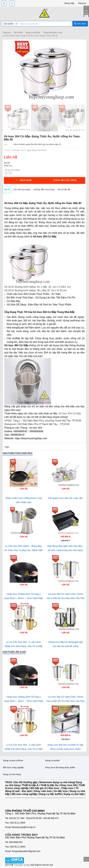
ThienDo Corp (22, 865)
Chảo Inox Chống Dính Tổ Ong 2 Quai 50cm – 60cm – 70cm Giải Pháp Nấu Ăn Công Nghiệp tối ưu (24, 598)
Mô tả (7, 189)
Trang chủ (7, 33)
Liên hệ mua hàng (22, 189)
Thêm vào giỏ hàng (65, 180)
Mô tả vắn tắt (64, 189)
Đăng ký (82, 3)
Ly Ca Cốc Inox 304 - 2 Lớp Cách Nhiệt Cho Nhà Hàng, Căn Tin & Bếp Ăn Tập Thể (24, 646)
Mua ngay (24, 180)
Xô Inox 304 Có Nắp (69, 413)
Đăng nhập (69, 3)
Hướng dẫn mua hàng (44, 189)
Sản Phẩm (18, 33)
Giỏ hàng (86, 11)
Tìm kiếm (80, 24)
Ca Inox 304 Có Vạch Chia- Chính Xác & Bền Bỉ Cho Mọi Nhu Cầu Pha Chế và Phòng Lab (65, 598)
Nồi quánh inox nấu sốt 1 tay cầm (65, 498)
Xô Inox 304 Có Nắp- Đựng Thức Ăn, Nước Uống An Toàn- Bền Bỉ (30, 36)
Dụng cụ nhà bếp (33, 33)
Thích (7, 150)
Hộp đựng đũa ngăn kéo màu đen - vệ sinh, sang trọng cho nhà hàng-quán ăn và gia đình (65, 550)
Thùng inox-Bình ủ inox (53, 33)
